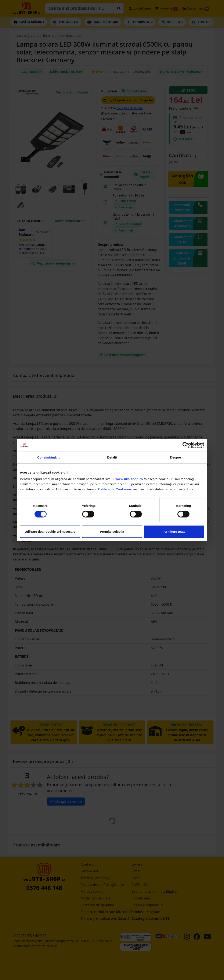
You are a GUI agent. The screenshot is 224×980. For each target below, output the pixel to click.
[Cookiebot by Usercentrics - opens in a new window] (186, 445)
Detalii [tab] (112, 457)
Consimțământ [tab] (48, 457)
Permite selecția (112, 532)
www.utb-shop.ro (129, 479)
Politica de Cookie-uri (115, 489)
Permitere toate (174, 532)
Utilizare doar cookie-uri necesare (50, 532)
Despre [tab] (175, 457)
